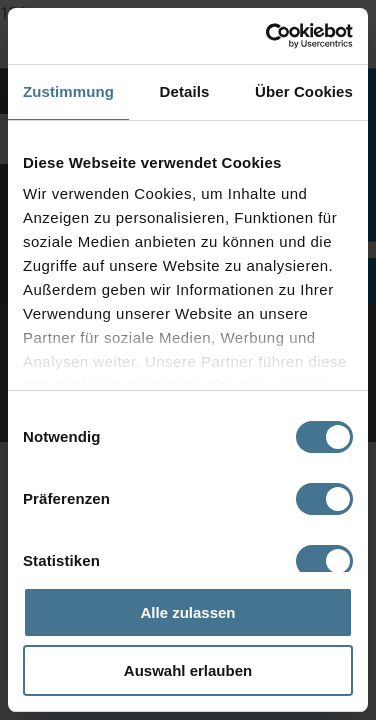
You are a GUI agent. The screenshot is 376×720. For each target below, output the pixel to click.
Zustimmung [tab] (68, 91)
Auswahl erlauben (188, 670)
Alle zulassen (187, 612)
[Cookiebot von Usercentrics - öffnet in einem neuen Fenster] (268, 36)
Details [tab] (185, 91)
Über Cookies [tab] (304, 91)
